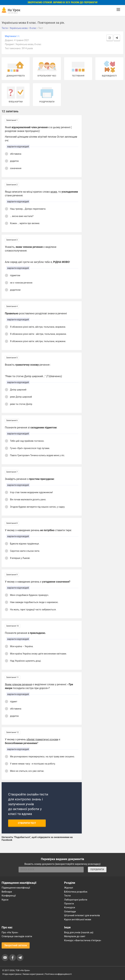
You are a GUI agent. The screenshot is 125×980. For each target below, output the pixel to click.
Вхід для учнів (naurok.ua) (79, 932)
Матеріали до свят (75, 936)
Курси (5, 900)
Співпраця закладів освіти (17, 936)
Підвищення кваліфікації (16, 888)
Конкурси (70, 907)
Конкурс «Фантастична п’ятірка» (83, 940)
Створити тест (27, 823)
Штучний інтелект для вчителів (82, 915)
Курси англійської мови (78, 919)
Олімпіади (70, 912)
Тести (67, 896)
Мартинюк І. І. (12, 36)
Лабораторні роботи (76, 900)
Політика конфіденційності (58, 974)
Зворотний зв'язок (16, 945)
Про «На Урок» (10, 932)
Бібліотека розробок (76, 892)
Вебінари (7, 892)
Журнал (69, 888)
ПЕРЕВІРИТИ (97, 869)
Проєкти (69, 904)
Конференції (9, 896)
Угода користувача (12, 974)
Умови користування (33, 974)
